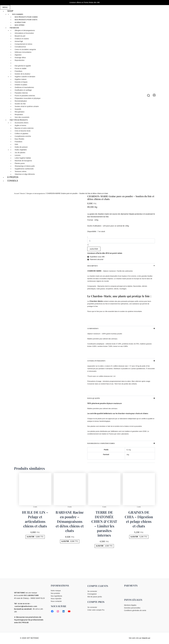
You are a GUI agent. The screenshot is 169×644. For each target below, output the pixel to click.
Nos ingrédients (57, 596)
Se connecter (92, 591)
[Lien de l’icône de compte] (154, 95)
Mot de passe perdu (95, 597)
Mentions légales (130, 605)
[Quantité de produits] (121, 241)
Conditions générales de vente (135, 611)
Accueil (17, 193)
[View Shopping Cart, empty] (165, 95)
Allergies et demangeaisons (37, 193)
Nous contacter (56, 601)
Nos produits (55, 593)
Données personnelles (132, 608)
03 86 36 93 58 (24, 604)
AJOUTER (94, 249)
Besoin (23, 193)
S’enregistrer (92, 594)
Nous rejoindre (56, 599)
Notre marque (56, 591)
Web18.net (146, 638)
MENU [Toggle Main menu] (5, 7)
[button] (149, 96)
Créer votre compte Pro (96, 610)
